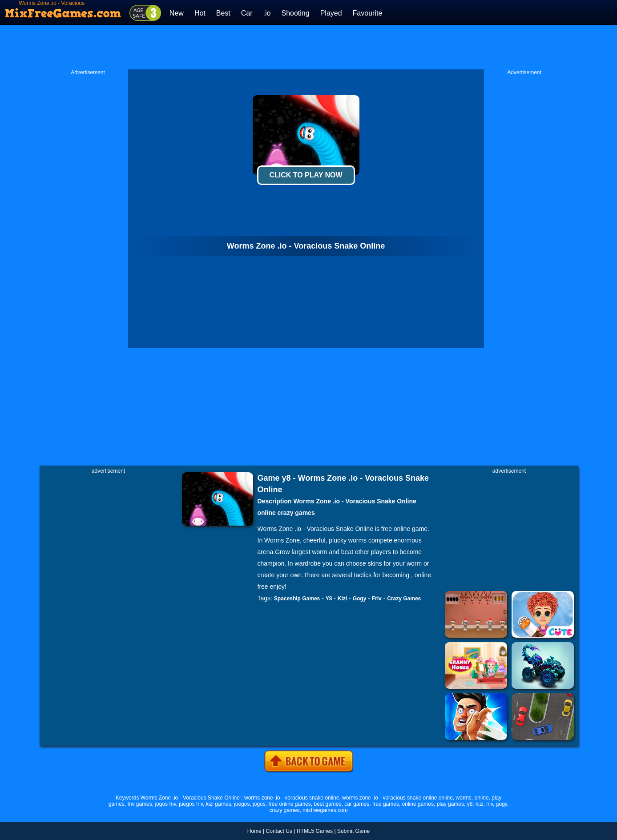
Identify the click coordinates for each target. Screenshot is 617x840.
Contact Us (279, 831)
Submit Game (353, 831)
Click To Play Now (306, 175)
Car (247, 13)
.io (267, 13)
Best (223, 13)
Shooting (295, 13)
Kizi (342, 599)
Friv (377, 599)
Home (254, 831)
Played (331, 13)
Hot (200, 13)
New (177, 13)
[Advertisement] (309, 47)
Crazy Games (404, 599)
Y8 (329, 599)
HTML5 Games (315, 831)
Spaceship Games (297, 599)
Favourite (368, 13)
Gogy (360, 599)
